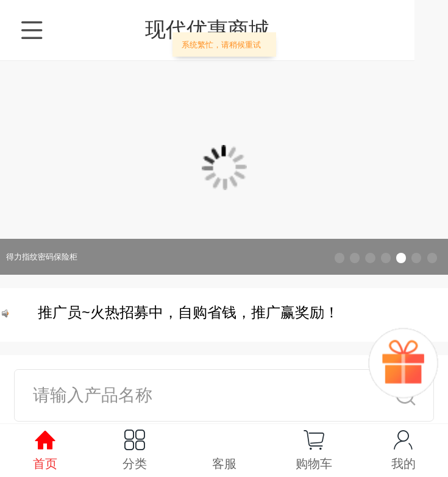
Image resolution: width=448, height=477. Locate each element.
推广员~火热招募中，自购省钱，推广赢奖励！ (190, 316)
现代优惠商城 (224, 29)
